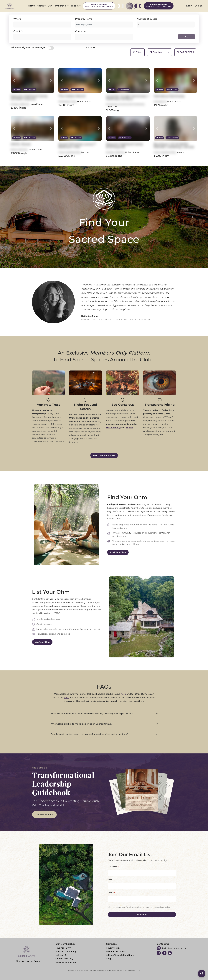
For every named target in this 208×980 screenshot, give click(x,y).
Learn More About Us (104, 455)
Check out (81, 31)
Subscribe (142, 915)
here (123, 694)
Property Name (84, 19)
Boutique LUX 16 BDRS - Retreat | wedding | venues (174, 146)
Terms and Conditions (131, 970)
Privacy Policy (113, 948)
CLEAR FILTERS (185, 52)
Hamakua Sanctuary (169, 96)
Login (189, 6)
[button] (14, 80)
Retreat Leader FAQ (66, 951)
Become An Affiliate (66, 962)
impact (129, 427)
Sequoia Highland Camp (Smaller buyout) (29, 97)
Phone (111, 893)
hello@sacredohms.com (175, 948)
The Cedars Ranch (72, 96)
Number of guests (147, 19)
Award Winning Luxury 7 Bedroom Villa (77, 146)
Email (111, 880)
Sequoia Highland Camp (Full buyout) (124, 146)
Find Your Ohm (118, 552)
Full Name (113, 867)
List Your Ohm (42, 642)
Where (17, 19)
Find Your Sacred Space (28, 953)
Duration (91, 47)
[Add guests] (166, 25)
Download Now (44, 815)
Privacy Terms (116, 970)
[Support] (202, 974)
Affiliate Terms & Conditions (120, 955)
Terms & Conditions (116, 951)
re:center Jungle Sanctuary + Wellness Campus (128, 97)
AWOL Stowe (21, 144)
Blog (108, 959)
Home (31, 6)
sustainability (113, 427)
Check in (18, 31)
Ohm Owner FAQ (64, 959)
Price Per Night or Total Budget (28, 47)
